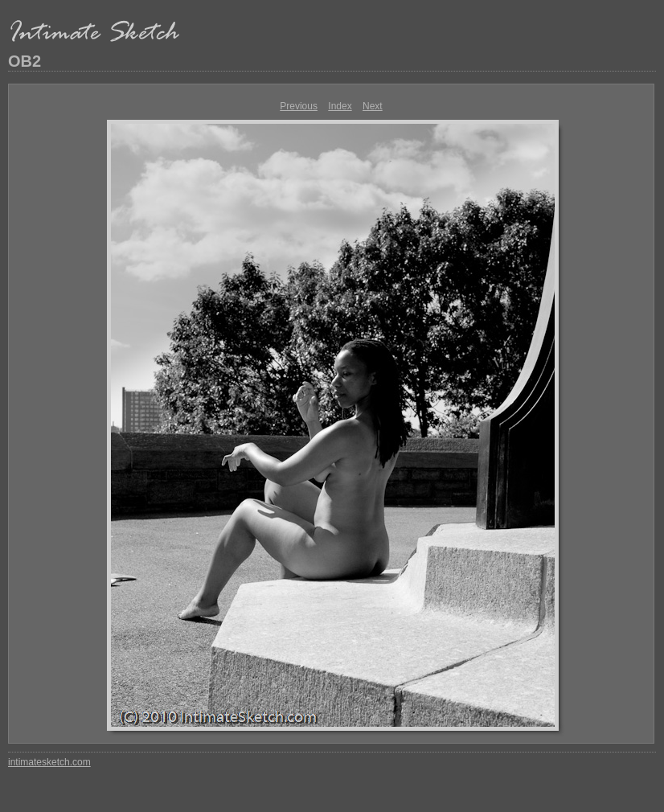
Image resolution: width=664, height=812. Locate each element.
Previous (299, 106)
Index (340, 106)
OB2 (25, 61)
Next (373, 106)
